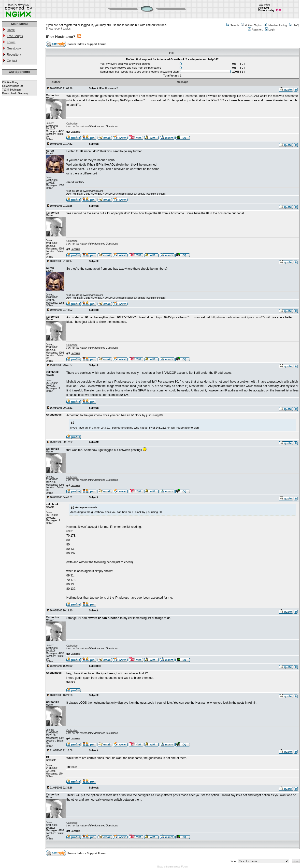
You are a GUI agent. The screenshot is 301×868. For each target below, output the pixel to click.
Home (11, 30)
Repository (14, 55)
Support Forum (96, 44)
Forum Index (76, 44)
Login (270, 30)
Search (235, 25)
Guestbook (14, 48)
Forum (11, 42)
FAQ (296, 25)
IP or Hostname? (61, 37)
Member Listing (278, 25)
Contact (12, 61)
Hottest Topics (253, 25)
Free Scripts (15, 36)
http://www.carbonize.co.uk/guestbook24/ (238, 317)
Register (255, 30)
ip (100, 666)
